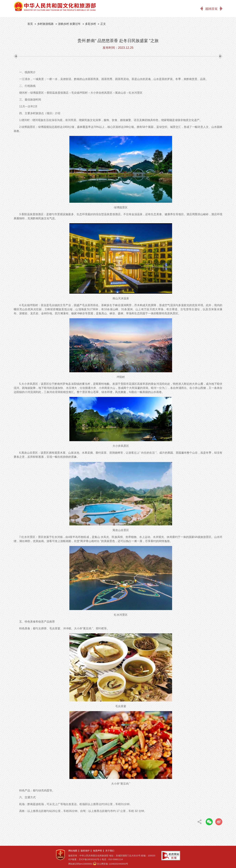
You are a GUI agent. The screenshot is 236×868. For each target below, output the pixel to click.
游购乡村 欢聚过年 (69, 24)
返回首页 (211, 9)
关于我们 (110, 851)
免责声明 (97, 851)
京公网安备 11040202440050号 (113, 864)
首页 (30, 24)
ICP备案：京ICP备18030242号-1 (85, 859)
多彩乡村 (91, 24)
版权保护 (85, 851)
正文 (103, 24)
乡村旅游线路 (45, 24)
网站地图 (73, 851)
